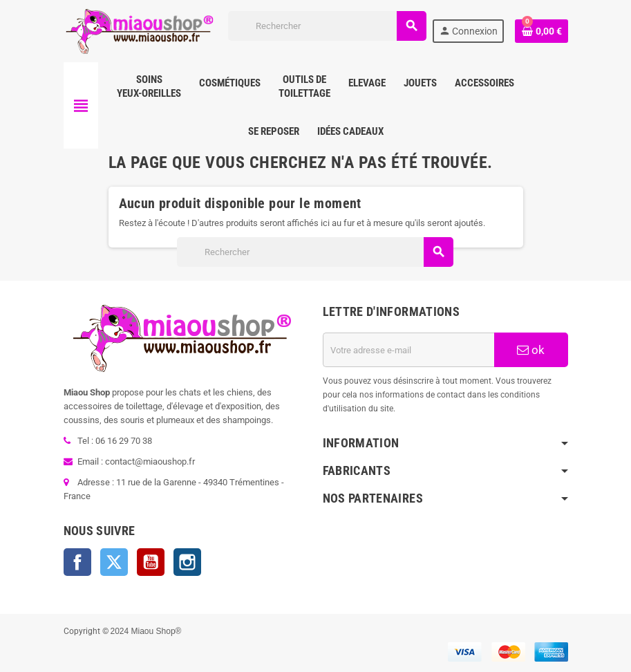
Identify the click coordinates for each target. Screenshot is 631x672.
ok (531, 350)
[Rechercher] (327, 26)
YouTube (151, 562)
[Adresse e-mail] (409, 350)
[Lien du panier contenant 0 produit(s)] (541, 31)
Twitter (114, 562)
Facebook (77, 562)
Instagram (187, 562)
